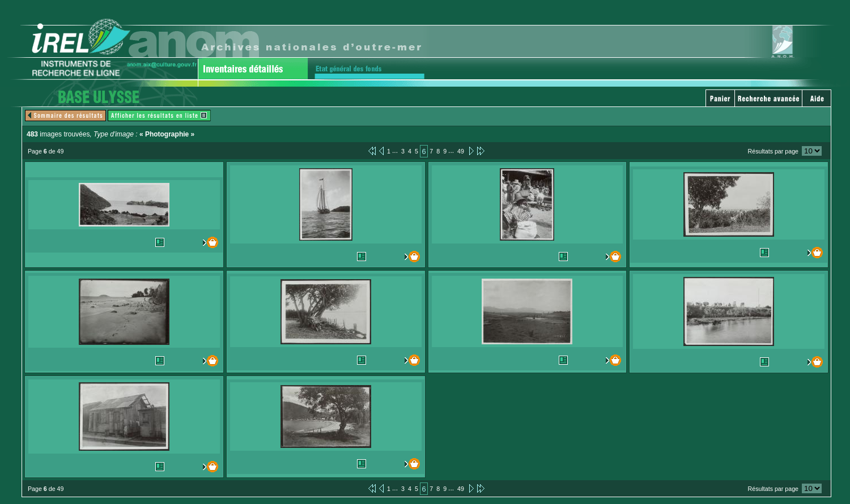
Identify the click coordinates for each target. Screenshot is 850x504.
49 (461, 151)
